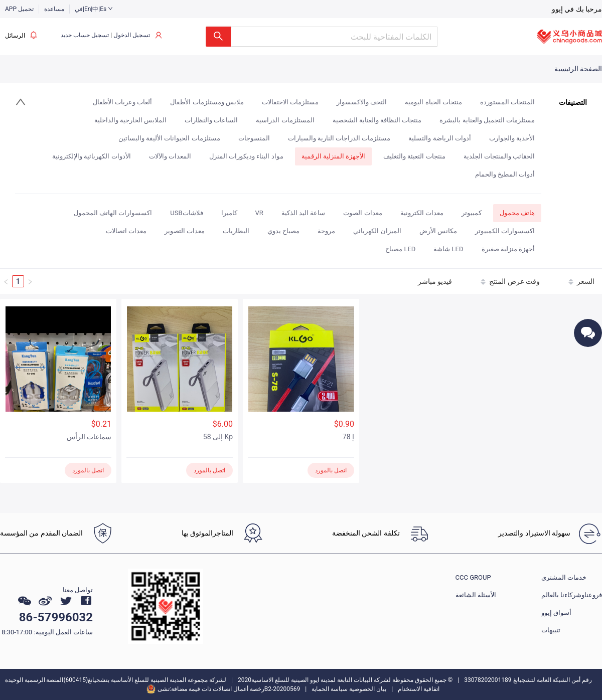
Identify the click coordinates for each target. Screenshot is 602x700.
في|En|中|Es (94, 9)
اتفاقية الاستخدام (419, 689)
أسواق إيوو (556, 612)
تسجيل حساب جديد (85, 35)
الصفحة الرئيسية (578, 69)
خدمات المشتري (564, 577)
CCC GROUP (473, 577)
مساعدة (54, 9)
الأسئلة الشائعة (476, 595)
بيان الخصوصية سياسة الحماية (349, 689)
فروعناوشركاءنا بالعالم (572, 595)
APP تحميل (19, 9)
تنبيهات (551, 630)
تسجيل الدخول (132, 35)
